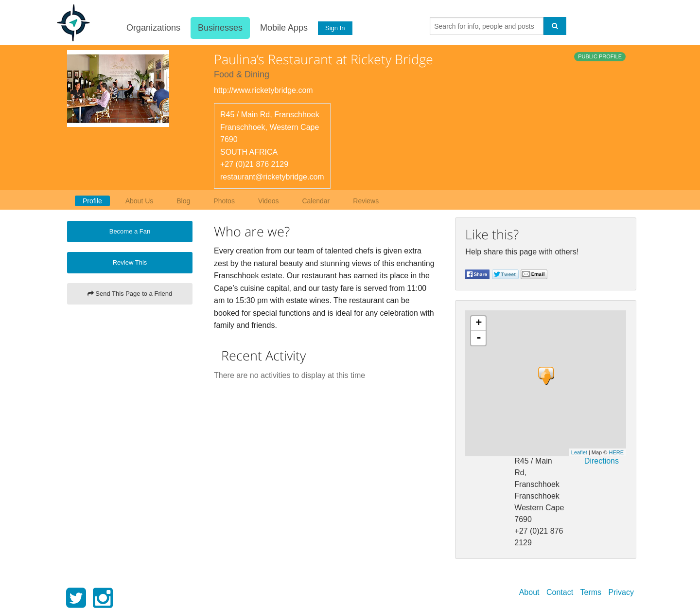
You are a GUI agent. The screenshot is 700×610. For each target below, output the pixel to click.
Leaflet (579, 452)
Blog (183, 201)
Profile (92, 201)
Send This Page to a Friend (130, 294)
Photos (224, 201)
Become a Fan (130, 231)
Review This (130, 262)
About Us (140, 201)
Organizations (152, 28)
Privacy (621, 592)
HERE (616, 452)
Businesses (219, 28)
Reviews (366, 201)
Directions (602, 461)
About (529, 592)
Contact (560, 592)
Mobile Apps (282, 28)
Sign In (334, 28)
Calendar (316, 201)
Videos (269, 201)
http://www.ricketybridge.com (263, 90)
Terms (591, 592)
